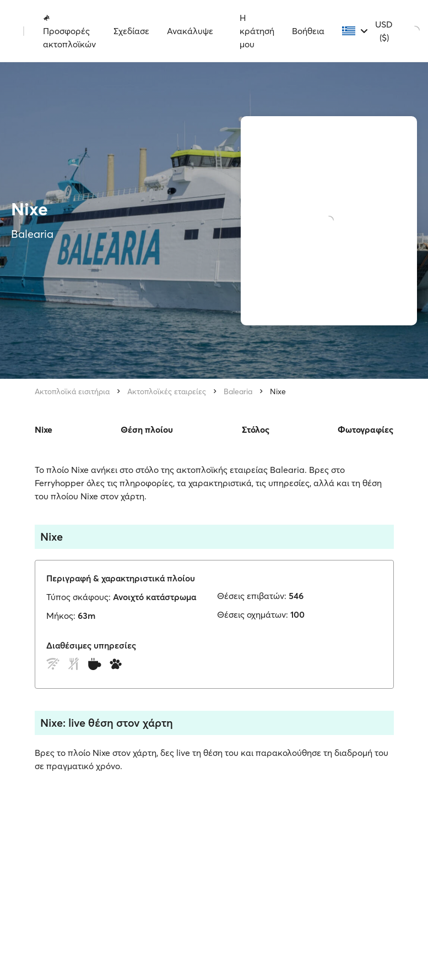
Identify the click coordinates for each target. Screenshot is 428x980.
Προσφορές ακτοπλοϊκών (69, 31)
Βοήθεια (308, 31)
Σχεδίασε (131, 31)
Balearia (238, 391)
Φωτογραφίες (365, 429)
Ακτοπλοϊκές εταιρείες (167, 391)
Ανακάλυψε (190, 31)
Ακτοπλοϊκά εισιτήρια (72, 391)
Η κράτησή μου (257, 31)
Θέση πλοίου (147, 429)
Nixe (278, 391)
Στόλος (256, 429)
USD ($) (384, 31)
